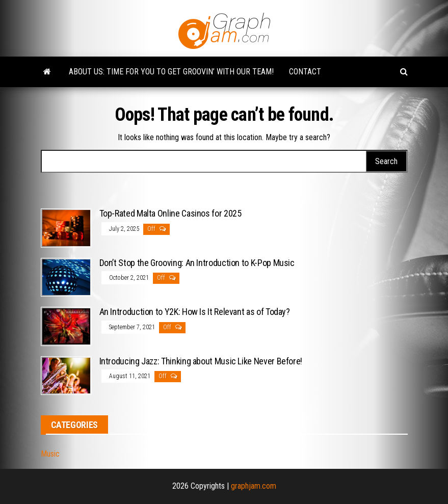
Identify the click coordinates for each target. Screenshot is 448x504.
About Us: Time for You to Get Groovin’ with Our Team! (171, 72)
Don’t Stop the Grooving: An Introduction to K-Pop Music (197, 263)
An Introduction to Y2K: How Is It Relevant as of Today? (195, 312)
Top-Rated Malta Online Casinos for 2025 (170, 213)
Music (50, 454)
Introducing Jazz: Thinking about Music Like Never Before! (201, 361)
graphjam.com (254, 486)
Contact (305, 72)
